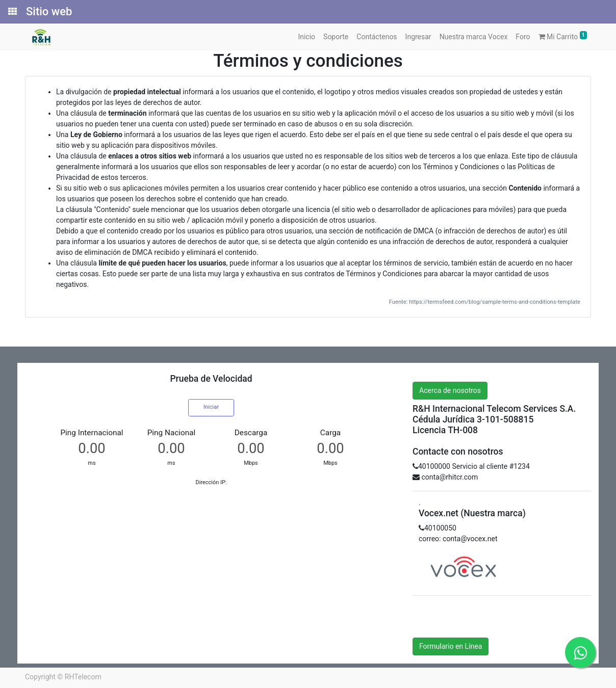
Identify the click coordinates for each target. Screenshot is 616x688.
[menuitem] (306, 37)
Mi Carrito (563, 36)
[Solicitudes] (12, 12)
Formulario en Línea (451, 646)
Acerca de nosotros (450, 390)
